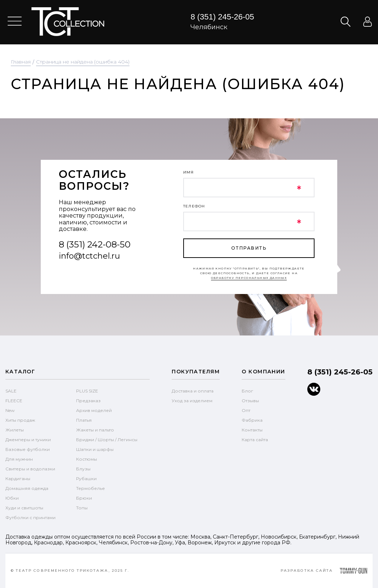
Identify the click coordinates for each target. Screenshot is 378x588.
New (10, 410)
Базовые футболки (28, 449)
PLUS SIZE (87, 391)
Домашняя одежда (27, 488)
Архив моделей (94, 410)
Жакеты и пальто (95, 430)
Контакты (252, 430)
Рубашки (86, 479)
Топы (82, 508)
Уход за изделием (192, 401)
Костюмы (87, 459)
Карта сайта (255, 440)
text (68, 22)
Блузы (83, 469)
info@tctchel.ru (89, 256)
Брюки (84, 498)
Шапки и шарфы (95, 449)
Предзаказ (88, 401)
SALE (11, 391)
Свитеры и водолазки (30, 469)
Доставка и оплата (193, 391)
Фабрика (252, 420)
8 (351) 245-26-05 (222, 17)
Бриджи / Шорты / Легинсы (107, 440)
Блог (247, 391)
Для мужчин (19, 459)
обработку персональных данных (249, 278)
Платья (84, 420)
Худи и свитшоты (24, 508)
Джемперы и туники (28, 440)
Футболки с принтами (30, 517)
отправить (249, 248)
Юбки (12, 498)
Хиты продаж (20, 420)
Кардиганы (18, 479)
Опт (246, 410)
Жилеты (15, 430)
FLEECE (14, 401)
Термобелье (91, 488)
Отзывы (250, 401)
